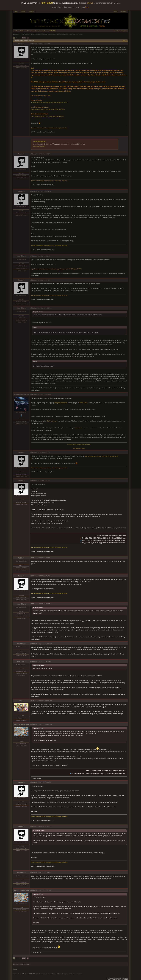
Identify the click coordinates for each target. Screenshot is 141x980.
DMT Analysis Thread (79, 448)
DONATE (32, 12)
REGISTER (123, 12)
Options (125, 41)
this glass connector (61, 403)
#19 (32, 873)
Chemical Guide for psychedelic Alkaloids (79, 444)
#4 (31, 256)
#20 (32, 890)
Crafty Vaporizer (52, 421)
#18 (32, 827)
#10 (32, 558)
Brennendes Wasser (21, 394)
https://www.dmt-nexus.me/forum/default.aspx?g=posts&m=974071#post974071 (56, 269)
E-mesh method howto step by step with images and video (49, 103)
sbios (21, 701)
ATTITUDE (52, 31)
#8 (31, 453)
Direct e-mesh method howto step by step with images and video (49, 128)
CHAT (16, 12)
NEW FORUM (47, 3)
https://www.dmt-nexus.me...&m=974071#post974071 (48, 109)
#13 (32, 643)
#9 (31, 481)
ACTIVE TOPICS (121, 31)
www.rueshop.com (40, 142)
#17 (32, 783)
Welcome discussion (62, 34)
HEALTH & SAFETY (33, 31)
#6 (31, 308)
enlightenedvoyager (21, 724)
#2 (31, 154)
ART (44, 31)
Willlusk (21, 558)
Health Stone (83, 403)
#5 (31, 280)
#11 (32, 576)
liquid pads (78, 428)
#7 (31, 394)
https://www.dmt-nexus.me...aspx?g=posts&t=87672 (47, 116)
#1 (31, 44)
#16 (32, 724)
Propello (21, 44)
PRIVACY (23, 12)
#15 (32, 701)
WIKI (22, 31)
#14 (32, 661)
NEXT (24, 38)
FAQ (16, 31)
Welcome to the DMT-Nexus (21, 34)
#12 (32, 604)
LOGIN (115, 12)
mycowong (21, 643)
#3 (31, 191)
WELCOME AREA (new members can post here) (42, 34)
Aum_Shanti (21, 256)
